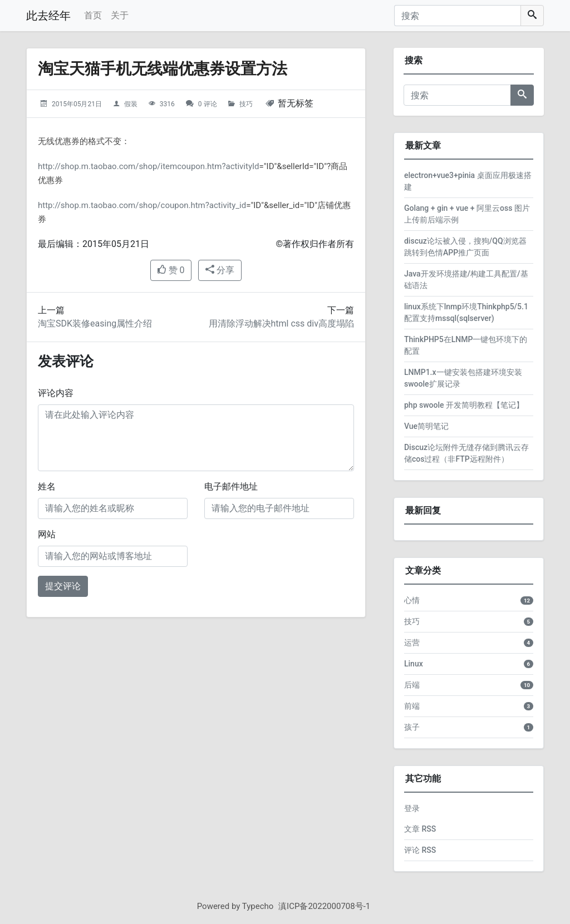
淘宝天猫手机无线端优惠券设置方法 (163, 69)
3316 (167, 104)
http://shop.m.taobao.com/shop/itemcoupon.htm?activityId (149, 166)
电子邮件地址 (231, 486)
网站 (47, 534)
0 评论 (208, 104)
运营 (412, 643)
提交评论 (63, 586)
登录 (412, 808)
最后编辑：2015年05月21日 (94, 244)
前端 (412, 706)
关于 (120, 15)
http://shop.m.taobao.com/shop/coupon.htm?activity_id (142, 205)
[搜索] (458, 16)
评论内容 (56, 393)
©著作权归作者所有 (315, 244)
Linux (414, 664)
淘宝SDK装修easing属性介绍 (95, 323)
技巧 (246, 104)
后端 (412, 685)
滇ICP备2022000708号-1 (324, 906)
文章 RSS (420, 829)
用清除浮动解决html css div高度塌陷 (281, 323)
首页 (93, 15)
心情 (412, 600)
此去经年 (48, 16)
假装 (131, 104)
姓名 (47, 486)
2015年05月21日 (77, 104)
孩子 (412, 727)
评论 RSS (420, 850)
